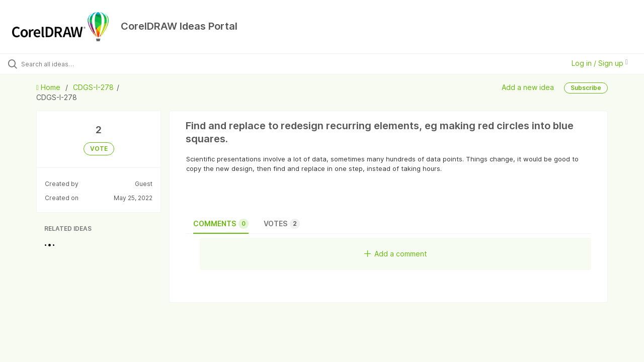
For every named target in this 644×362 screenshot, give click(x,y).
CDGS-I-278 (93, 87)
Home (49, 87)
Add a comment (396, 254)
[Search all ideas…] (77, 64)
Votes (282, 224)
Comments (221, 224)
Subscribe (586, 88)
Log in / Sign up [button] (600, 63)
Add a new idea (528, 87)
